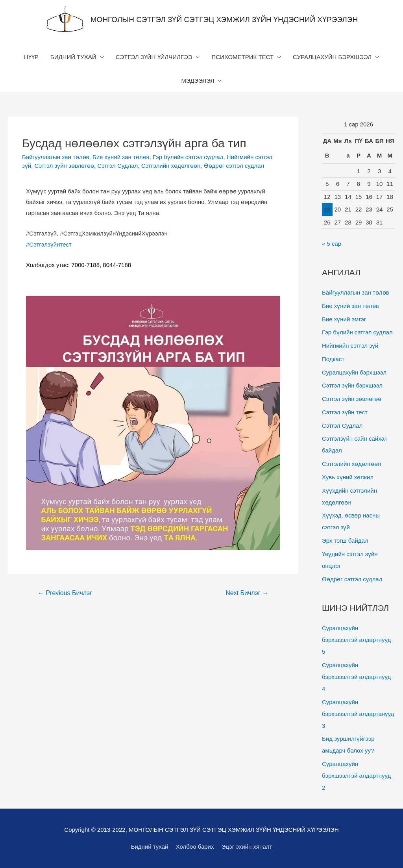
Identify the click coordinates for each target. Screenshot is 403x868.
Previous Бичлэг (65, 593)
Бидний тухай (150, 847)
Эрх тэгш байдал (345, 541)
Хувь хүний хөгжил (348, 477)
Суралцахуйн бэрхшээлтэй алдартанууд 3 (358, 714)
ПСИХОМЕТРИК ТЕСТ (242, 57)
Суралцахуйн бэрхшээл (354, 372)
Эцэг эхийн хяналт (247, 847)
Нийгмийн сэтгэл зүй (350, 346)
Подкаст (333, 359)
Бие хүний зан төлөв (121, 157)
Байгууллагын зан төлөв (56, 157)
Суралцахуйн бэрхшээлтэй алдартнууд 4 (356, 677)
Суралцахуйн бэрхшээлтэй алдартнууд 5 (356, 640)
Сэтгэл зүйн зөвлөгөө (64, 166)
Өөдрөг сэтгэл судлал (234, 166)
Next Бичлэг (247, 593)
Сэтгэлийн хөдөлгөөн (171, 166)
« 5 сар (332, 244)
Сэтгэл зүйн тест (345, 412)
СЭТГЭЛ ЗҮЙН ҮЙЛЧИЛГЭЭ (154, 57)
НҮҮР (31, 57)
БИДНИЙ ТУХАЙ (73, 57)
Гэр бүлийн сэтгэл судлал (188, 157)
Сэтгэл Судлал (117, 166)
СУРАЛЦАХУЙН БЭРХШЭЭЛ (332, 57)
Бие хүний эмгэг (344, 319)
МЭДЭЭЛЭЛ (198, 81)
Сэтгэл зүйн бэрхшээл (352, 385)
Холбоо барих (195, 847)
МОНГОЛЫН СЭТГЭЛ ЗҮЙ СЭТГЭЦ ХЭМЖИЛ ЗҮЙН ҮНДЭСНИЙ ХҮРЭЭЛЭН (224, 19)
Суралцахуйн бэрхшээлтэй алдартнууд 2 (356, 776)
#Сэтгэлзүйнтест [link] (49, 244)
